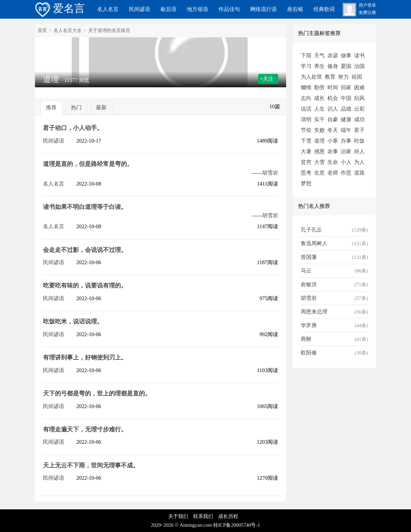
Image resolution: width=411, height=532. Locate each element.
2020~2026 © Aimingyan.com (181, 525)
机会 (333, 98)
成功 (359, 119)
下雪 (306, 141)
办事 (346, 141)
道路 (359, 173)
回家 (346, 87)
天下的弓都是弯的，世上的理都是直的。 (97, 393)
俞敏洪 (309, 284)
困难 (359, 87)
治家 (346, 151)
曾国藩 (309, 257)
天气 (319, 55)
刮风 (359, 98)
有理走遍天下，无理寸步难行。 (85, 429)
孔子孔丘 (311, 230)
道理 (319, 141)
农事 (333, 151)
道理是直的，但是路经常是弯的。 (88, 164)
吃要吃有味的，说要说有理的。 (85, 285)
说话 (306, 109)
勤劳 (319, 87)
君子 (359, 130)
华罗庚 (309, 325)
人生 (319, 109)
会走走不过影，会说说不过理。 (85, 250)
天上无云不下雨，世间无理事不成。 (91, 465)
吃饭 (359, 141)
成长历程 (228, 516)
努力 (343, 77)
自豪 (333, 119)
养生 (319, 66)
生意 (319, 173)
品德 (346, 109)
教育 (330, 77)
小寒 (333, 141)
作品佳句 (229, 9)
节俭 (306, 130)
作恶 (346, 173)
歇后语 (169, 9)
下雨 (306, 55)
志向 (306, 98)
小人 (346, 162)
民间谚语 (140, 9)
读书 (359, 55)
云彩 (359, 109)
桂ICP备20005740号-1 (237, 525)
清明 (306, 119)
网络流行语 (263, 9)
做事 (346, 55)
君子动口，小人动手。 (73, 128)
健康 (346, 119)
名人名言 (108, 9)
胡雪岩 (270, 173)
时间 (333, 87)
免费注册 (367, 13)
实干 (319, 119)
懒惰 (306, 87)
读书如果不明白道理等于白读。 (85, 207)
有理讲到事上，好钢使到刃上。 (85, 357)
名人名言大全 (68, 30)
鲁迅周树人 (314, 243)
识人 (333, 109)
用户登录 (367, 5)
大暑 (306, 151)
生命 (333, 162)
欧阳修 (309, 353)
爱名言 (60, 8)
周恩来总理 (314, 312)
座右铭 (295, 9)
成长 (319, 98)
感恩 (319, 151)
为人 (359, 162)
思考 (306, 173)
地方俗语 (198, 9)
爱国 (346, 66)
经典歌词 (324, 9)
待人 (359, 151)
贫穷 (306, 162)
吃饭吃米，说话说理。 (73, 321)
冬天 (333, 130)
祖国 (357, 77)
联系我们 (203, 516)
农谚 (333, 55)
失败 (319, 130)
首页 (42, 30)
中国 (346, 98)
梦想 (306, 183)
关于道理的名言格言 (109, 30)
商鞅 (306, 339)
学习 (306, 66)
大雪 (319, 162)
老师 (333, 173)
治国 (359, 66)
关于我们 (178, 516)
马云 (306, 271)
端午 (346, 130)
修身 (333, 66)
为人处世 (311, 77)
